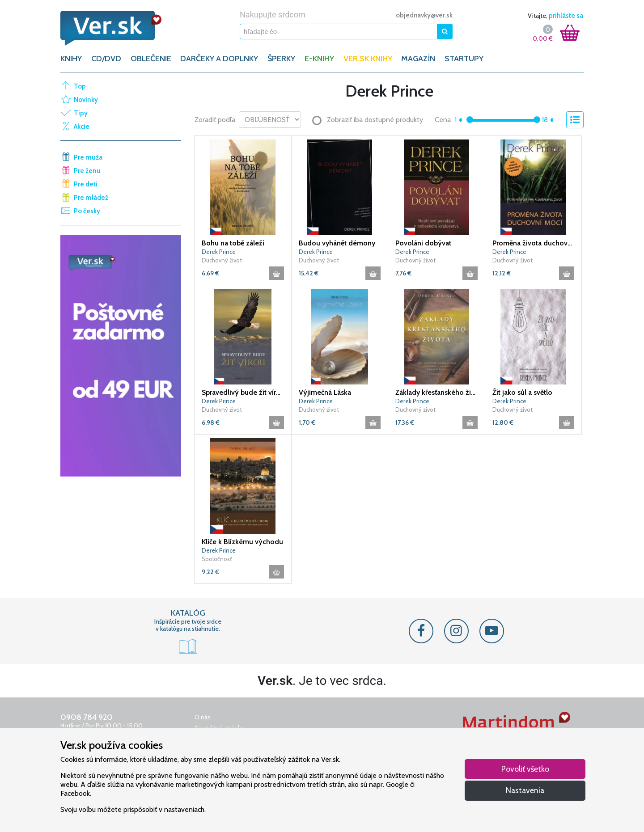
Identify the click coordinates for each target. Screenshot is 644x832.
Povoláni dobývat (423, 243)
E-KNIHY (319, 59)
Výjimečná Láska (325, 392)
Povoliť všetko (525, 769)
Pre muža (88, 157)
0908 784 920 (87, 717)
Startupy (464, 59)
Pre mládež (91, 198)
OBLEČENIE (151, 59)
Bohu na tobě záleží (233, 243)
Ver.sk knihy (368, 59)
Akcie (82, 127)
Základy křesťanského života (436, 392)
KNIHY (71, 59)
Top (80, 86)
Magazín (418, 59)
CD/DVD (106, 59)
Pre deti (86, 184)
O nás (203, 717)
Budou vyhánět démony (337, 243)
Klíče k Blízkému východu (242, 542)
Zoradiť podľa (215, 120)
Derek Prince (219, 252)
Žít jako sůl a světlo (522, 392)
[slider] (470, 120)
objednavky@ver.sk (424, 15)
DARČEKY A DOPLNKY (219, 59)
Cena (443, 120)
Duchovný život (222, 260)
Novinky (86, 100)
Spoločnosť (217, 559)
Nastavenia (525, 790)
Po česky (87, 211)
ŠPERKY (281, 59)
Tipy (81, 113)
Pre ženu (87, 171)
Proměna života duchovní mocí (534, 243)
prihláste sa (566, 16)
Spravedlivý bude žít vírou (243, 392)
